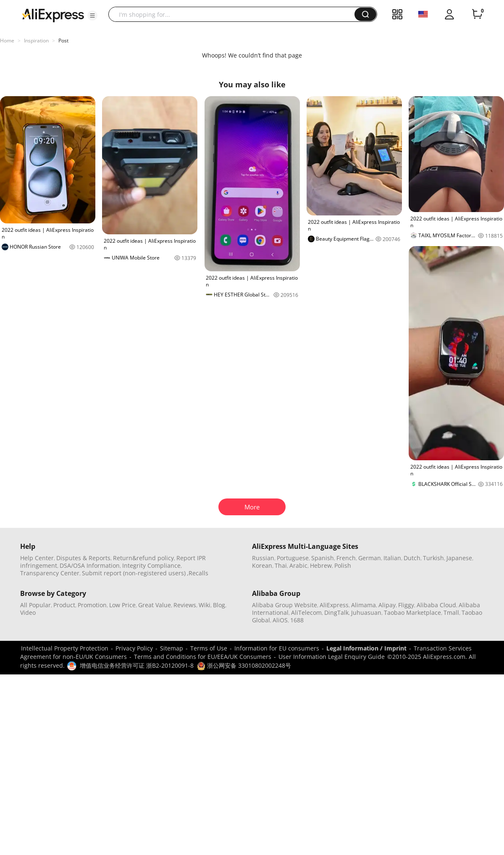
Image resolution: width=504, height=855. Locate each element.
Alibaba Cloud (436, 605)
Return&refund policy (143, 558)
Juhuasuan (366, 612)
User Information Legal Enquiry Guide (332, 657)
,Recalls (198, 573)
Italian (392, 558)
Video (28, 612)
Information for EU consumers (277, 648)
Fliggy (406, 605)
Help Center (37, 558)
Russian (263, 558)
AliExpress (334, 605)
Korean (262, 565)
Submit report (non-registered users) (134, 573)
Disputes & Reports (83, 558)
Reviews (185, 605)
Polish (343, 565)
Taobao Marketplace (412, 612)
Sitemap (172, 648)
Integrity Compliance (151, 565)
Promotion (92, 605)
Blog (219, 605)
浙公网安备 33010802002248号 (244, 665)
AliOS (280, 620)
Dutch (412, 558)
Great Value (155, 605)
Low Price (122, 605)
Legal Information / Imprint (366, 648)
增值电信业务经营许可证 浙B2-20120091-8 (137, 665)
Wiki (205, 605)
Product (64, 605)
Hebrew (321, 565)
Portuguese (293, 558)
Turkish (433, 558)
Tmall (451, 612)
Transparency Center (50, 573)
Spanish (323, 558)
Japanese (459, 558)
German (370, 558)
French (346, 558)
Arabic (298, 565)
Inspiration (36, 41)
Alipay (387, 605)
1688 (297, 620)
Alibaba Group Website (285, 605)
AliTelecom (306, 612)
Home (7, 41)
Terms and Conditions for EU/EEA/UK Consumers (203, 657)
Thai (281, 565)
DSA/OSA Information (90, 565)
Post (63, 41)
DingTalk (336, 612)
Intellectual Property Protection (65, 648)
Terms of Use (209, 648)
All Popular (35, 605)
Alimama (364, 605)
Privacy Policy (134, 648)
